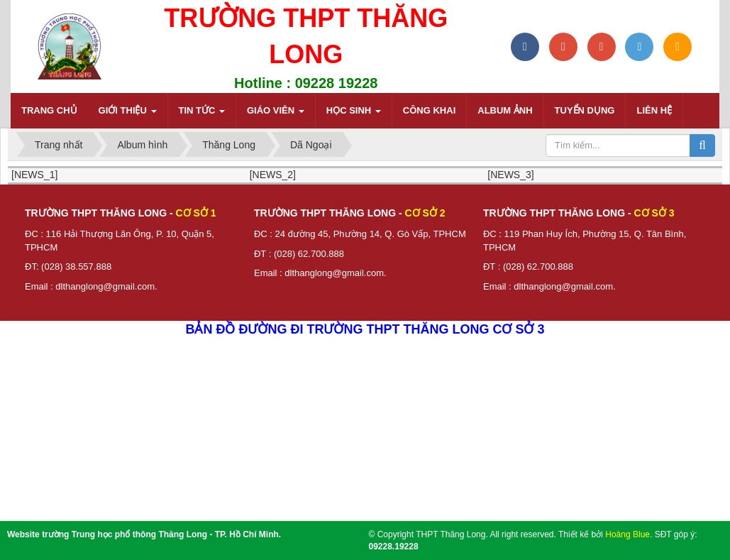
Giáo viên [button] (276, 115)
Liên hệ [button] (654, 110)
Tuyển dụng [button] (585, 110)
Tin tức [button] (202, 115)
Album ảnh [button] (505, 110)
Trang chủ (49, 110)
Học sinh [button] (354, 115)
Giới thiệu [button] (128, 115)
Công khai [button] (429, 110)
